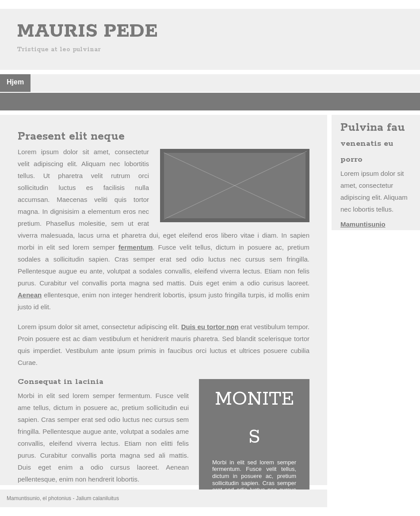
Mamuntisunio (363, 224)
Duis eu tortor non (210, 327)
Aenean (30, 295)
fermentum (136, 247)
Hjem (15, 82)
